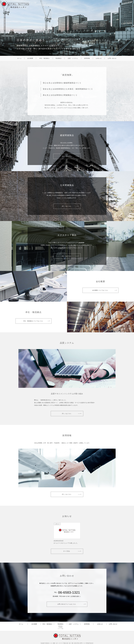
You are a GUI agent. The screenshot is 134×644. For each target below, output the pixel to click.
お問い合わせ (112, 58)
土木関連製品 (60, 627)
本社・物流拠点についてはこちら (33, 321)
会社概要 (30, 58)
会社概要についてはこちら (100, 290)
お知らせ (99, 58)
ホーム (19, 58)
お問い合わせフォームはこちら (67, 604)
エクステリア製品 (60, 629)
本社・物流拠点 (44, 58)
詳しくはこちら (67, 156)
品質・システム (73, 58)
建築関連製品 (60, 626)
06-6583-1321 (69, 592)
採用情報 (87, 58)
